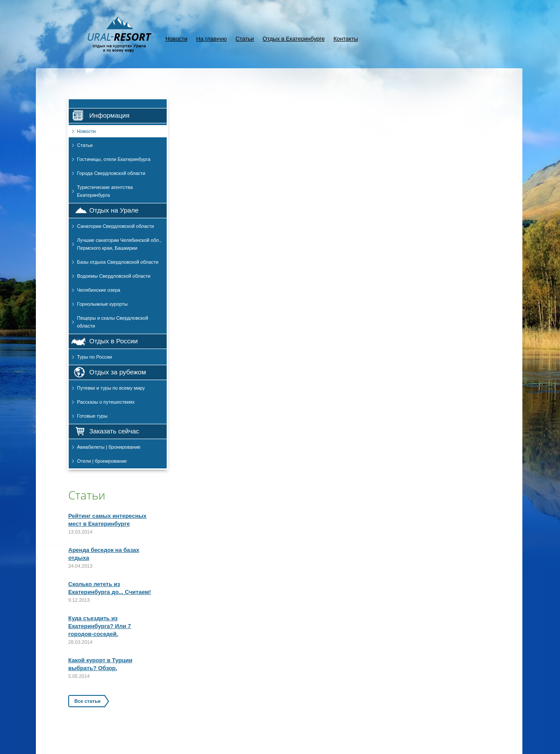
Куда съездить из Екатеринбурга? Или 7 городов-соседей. (100, 626)
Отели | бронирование (102, 461)
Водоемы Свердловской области (114, 276)
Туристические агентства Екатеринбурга (105, 191)
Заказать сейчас (114, 431)
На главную (211, 39)
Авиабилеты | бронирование (109, 447)
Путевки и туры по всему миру (111, 388)
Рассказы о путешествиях (106, 402)
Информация (109, 115)
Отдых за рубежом (118, 372)
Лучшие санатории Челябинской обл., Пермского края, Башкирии (119, 244)
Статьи (245, 39)
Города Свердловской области (111, 173)
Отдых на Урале (114, 210)
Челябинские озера (99, 290)
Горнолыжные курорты (102, 304)
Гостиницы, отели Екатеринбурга (114, 159)
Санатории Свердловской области (115, 226)
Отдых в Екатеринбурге (294, 39)
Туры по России (94, 357)
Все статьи (87, 701)
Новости (176, 39)
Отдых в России (114, 341)
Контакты (346, 39)
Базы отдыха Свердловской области (118, 262)
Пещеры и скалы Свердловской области (113, 322)
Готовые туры (92, 416)
